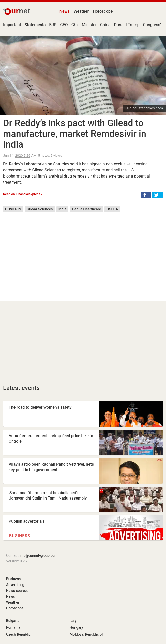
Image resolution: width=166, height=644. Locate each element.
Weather (81, 11)
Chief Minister (84, 25)
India (63, 209)
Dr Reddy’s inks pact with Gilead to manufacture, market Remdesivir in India (75, 134)
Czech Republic (18, 634)
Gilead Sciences (40, 209)
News (65, 11)
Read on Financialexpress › (22, 194)
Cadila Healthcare (86, 209)
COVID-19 (13, 209)
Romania (13, 627)
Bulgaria (13, 621)
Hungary (76, 627)
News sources (17, 591)
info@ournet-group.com (38, 555)
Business (20, 536)
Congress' (152, 25)
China (105, 25)
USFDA (112, 209)
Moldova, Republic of (86, 634)
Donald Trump (127, 25)
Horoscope (103, 11)
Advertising (15, 585)
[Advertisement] (83, 253)
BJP (53, 25)
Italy (73, 621)
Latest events (21, 388)
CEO (64, 25)
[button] (146, 195)
